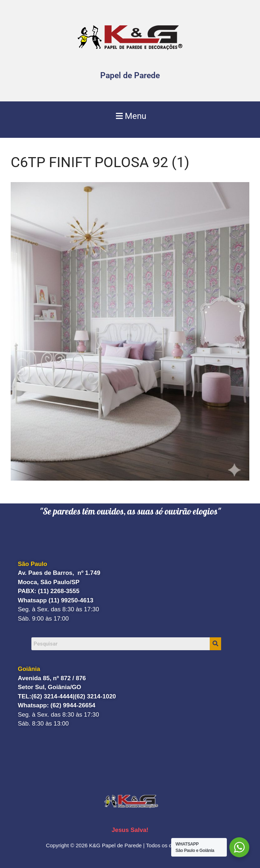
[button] (130, 116)
